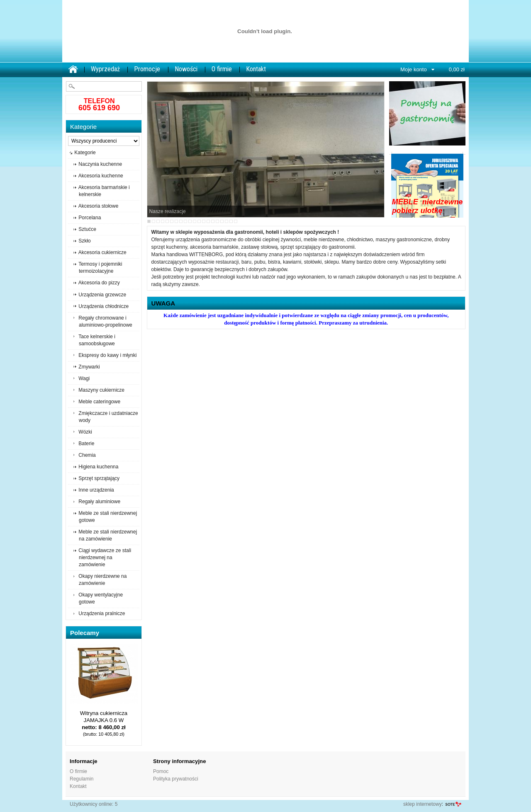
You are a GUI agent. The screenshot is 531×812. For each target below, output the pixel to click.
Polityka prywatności (176, 779)
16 (217, 221)
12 (199, 221)
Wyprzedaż (105, 69)
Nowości (186, 69)
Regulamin (82, 779)
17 (222, 221)
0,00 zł (457, 69)
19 (231, 221)
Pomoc (161, 771)
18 (227, 221)
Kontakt (256, 69)
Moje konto (414, 69)
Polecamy (85, 633)
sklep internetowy (423, 804)
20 (236, 221)
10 (190, 221)
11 (195, 221)
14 (208, 221)
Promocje (147, 69)
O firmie (222, 69)
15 (213, 221)
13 (204, 221)
